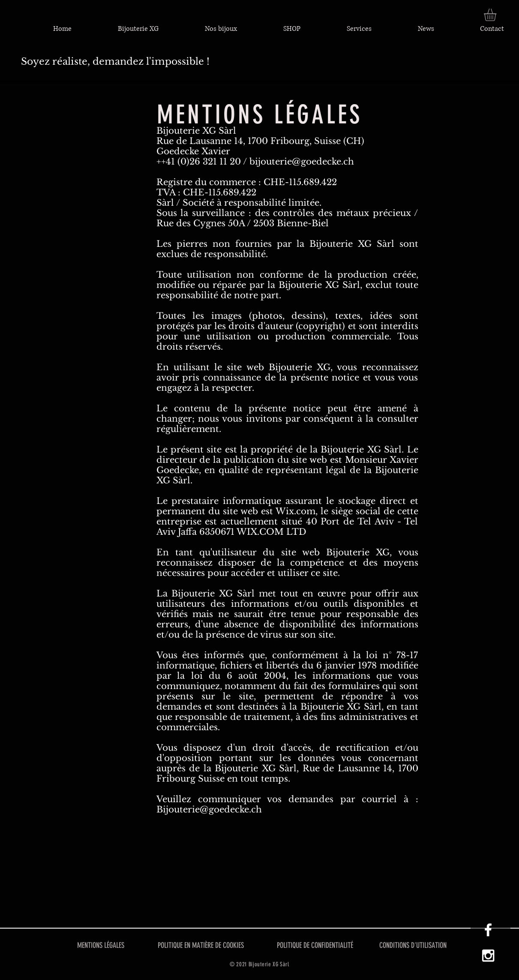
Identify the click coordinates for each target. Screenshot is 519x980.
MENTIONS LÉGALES (101, 945)
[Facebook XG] (488, 930)
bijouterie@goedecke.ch (302, 162)
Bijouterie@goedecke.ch (209, 809)
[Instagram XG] (488, 956)
